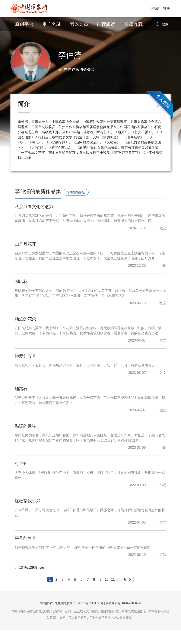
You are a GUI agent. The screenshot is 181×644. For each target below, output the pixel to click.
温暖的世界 (25, 440)
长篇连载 (133, 24)
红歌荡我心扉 (28, 515)
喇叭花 (21, 295)
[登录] (155, 9)
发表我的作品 (76, 206)
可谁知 (21, 477)
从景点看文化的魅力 (34, 221)
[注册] (167, 9)
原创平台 (24, 24)
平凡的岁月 (25, 552)
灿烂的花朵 (25, 333)
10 (107, 593)
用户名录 (51, 24)
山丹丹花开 (25, 258)
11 (113, 593)
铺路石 (21, 403)
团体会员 (79, 24)
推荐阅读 (106, 24)
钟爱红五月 (25, 370)
